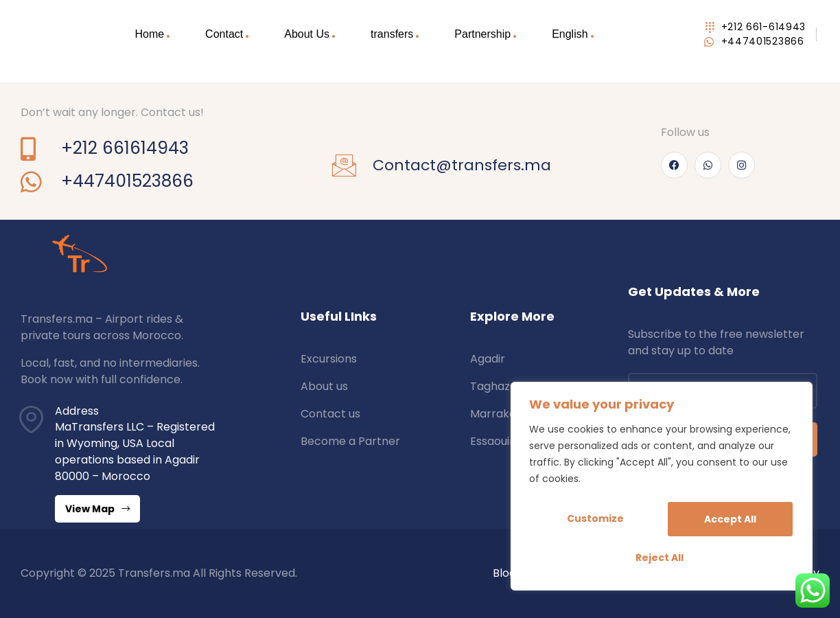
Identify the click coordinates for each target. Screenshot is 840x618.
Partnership (482, 34)
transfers (392, 34)
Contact (224, 34)
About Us (307, 34)
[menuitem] (572, 34)
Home (149, 34)
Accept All (662, 558)
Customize (595, 520)
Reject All (727, 520)
